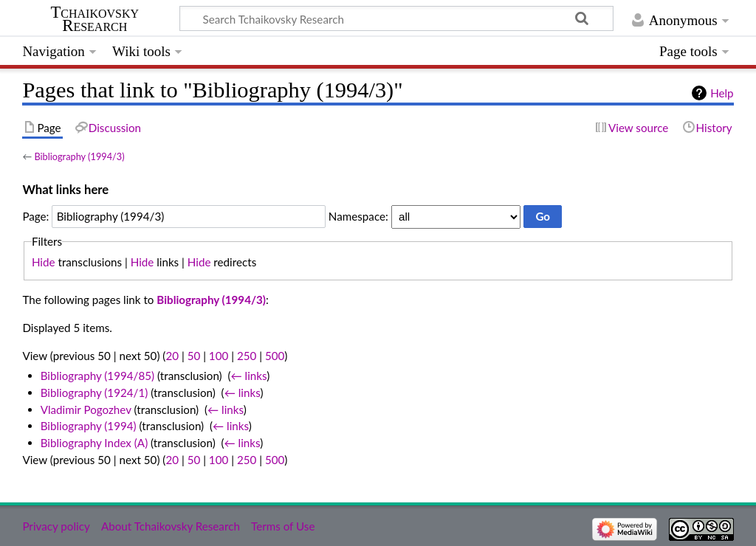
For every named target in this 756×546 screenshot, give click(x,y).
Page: (35, 216)
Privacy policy (56, 526)
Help (722, 93)
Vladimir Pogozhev (86, 409)
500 (275, 356)
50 (194, 356)
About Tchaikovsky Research (171, 526)
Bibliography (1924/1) (94, 393)
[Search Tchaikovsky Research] (396, 18)
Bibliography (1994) (89, 426)
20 (172, 356)
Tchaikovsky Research (94, 19)
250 (247, 356)
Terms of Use (283, 526)
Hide (44, 262)
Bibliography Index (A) (94, 443)
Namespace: (358, 216)
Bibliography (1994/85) (97, 376)
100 (219, 356)
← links (248, 376)
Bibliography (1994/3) (79, 156)
